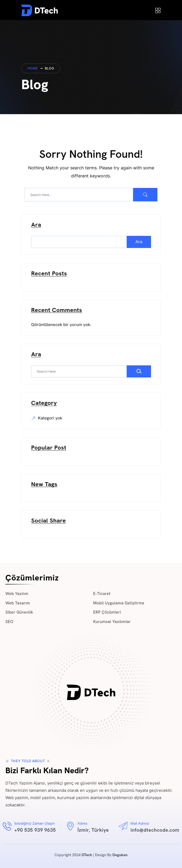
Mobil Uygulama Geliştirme (119, 603)
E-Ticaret (102, 594)
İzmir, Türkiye (93, 830)
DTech (87, 855)
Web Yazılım (17, 594)
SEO (9, 622)
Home (33, 68)
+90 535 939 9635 (35, 830)
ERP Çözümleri (107, 612)
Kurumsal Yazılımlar (112, 622)
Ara (38, 225)
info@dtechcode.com (155, 830)
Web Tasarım (18, 603)
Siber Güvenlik (19, 612)
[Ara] (140, 371)
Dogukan (120, 855)
